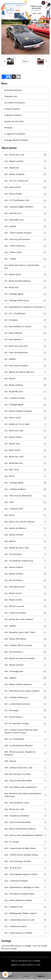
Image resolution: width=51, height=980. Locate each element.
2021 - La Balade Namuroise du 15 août (26, 920)
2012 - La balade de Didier (26, 398)
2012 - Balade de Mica (26, 437)
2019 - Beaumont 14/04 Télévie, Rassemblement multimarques (26, 795)
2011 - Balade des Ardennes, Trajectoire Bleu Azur (26, 267)
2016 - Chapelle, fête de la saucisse (26, 645)
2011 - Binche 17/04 (26, 287)
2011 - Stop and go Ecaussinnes (26, 366)
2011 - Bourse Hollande (26, 333)
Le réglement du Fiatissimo (15, 134)
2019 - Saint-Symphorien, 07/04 (26, 803)
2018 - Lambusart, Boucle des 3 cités (26, 768)
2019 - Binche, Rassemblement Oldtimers (26, 829)
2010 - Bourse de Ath (26, 187)
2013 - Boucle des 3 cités (26, 457)
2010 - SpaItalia (26, 226)
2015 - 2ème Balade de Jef (26, 587)
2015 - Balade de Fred (26, 593)
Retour (25, 61)
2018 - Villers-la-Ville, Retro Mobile (26, 781)
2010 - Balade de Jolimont (26, 174)
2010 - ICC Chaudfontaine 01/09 (26, 200)
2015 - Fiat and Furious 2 (26, 580)
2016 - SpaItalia (26, 678)
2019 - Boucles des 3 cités (26, 809)
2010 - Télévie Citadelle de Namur (26, 233)
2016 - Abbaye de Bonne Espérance (26, 684)
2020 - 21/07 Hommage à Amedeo (26, 861)
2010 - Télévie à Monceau (26, 246)
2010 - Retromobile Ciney (26, 220)
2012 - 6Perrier (26, 379)
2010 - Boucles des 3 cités (26, 155)
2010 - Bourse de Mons (26, 194)
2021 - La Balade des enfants (26, 926)
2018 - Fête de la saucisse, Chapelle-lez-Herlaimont (26, 753)
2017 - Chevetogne (26, 710)
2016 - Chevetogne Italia (26, 671)
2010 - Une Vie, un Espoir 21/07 (26, 181)
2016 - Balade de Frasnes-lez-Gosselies (26, 658)
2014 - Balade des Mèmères (26, 528)
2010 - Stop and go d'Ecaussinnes (26, 239)
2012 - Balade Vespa (26, 444)
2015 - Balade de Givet (26, 600)
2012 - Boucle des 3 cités (26, 431)
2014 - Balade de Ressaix (26, 535)
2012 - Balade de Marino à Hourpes (26, 411)
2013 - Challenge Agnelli (26, 483)
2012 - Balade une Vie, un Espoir (26, 424)
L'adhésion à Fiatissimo (13, 115)
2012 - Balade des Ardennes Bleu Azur (26, 372)
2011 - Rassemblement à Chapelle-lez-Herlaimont (26, 307)
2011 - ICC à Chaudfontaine (26, 313)
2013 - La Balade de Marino (26, 489)
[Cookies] (6, 975)
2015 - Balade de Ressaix (26, 574)
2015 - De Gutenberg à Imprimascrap (26, 561)
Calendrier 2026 (11, 96)
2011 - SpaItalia (26, 359)
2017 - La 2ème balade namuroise (26, 704)
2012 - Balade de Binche (26, 385)
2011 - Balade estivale (26, 274)
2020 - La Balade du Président (26, 881)
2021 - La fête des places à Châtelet (26, 933)
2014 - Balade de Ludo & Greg (26, 548)
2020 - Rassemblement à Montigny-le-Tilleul (26, 887)
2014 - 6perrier (26, 541)
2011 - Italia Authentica (26, 340)
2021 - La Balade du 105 (26, 907)
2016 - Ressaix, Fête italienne (26, 639)
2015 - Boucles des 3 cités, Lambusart (26, 619)
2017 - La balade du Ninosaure (26, 697)
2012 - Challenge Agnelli (26, 405)
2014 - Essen (26, 502)
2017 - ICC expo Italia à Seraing (26, 723)
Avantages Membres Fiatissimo (16, 140)
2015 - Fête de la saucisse (26, 606)
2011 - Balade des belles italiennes (26, 281)
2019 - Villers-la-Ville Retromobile (26, 822)
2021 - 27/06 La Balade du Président (26, 900)
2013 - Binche (26, 476)
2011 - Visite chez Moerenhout (26, 353)
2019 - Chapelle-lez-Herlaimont (26, 816)
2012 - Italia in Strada (26, 418)
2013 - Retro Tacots (26, 470)
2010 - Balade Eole (26, 168)
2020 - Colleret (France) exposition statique (26, 855)
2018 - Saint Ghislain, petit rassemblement (26, 787)
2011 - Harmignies (26, 320)
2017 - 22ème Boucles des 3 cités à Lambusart (26, 691)
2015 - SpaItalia (26, 626)
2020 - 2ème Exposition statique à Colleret (26, 874)
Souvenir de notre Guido (14, 121)
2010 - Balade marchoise (26, 161)
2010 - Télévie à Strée (26, 252)
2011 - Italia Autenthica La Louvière (26, 327)
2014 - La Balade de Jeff (26, 509)
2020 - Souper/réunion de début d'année (26, 848)
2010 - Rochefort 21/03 (26, 213)
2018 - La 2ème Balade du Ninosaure (26, 746)
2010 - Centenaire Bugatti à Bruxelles (26, 207)
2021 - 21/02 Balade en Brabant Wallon (26, 894)
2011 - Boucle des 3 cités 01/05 (26, 346)
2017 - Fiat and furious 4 (26, 717)
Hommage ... (9, 128)
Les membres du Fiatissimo (15, 103)
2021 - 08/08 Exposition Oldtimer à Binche (26, 913)
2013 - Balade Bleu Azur (26, 463)
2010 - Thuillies (26, 259)
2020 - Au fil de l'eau (26, 868)
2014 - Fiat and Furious (26, 554)
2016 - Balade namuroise (26, 665)
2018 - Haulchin (26, 761)
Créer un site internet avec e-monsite (26, 961)
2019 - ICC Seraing (26, 842)
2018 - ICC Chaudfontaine (26, 739)
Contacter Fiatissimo (12, 109)
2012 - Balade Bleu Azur (26, 392)
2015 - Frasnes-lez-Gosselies (26, 613)
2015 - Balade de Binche (26, 567)
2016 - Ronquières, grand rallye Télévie (26, 632)
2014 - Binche (26, 515)
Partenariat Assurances (13, 90)
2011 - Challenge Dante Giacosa (26, 300)
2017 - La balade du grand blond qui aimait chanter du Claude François (26, 731)
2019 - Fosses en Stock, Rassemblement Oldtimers (26, 835)
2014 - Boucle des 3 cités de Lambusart (26, 522)
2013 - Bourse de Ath (26, 450)
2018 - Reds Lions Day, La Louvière (26, 774)
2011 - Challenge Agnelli (26, 294)
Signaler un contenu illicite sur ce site (26, 965)
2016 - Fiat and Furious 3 (26, 652)
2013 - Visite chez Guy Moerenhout (26, 496)
